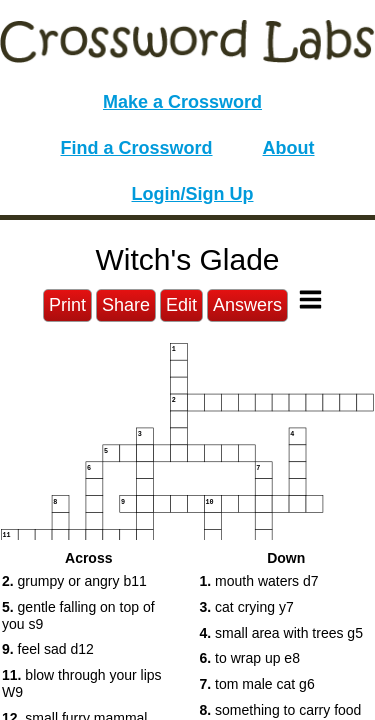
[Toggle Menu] (310, 299)
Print (67, 305)
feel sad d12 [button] (48, 649)
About (289, 148)
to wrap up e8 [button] (250, 658)
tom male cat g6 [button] (257, 684)
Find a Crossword (137, 148)
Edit (181, 305)
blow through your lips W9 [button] (82, 683)
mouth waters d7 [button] (259, 581)
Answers (247, 305)
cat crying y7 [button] (247, 607)
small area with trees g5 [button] (281, 633)
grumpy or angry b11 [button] (74, 581)
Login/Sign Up (193, 194)
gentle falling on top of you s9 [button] (78, 615)
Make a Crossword (182, 102)
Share (126, 305)
